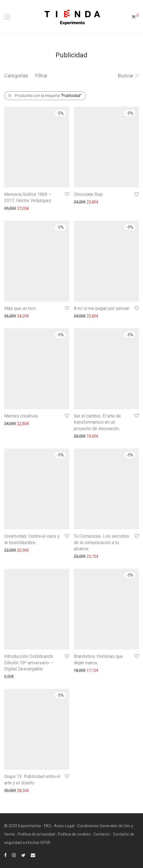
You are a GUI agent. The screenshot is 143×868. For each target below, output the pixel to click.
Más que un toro (20, 308)
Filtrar (41, 76)
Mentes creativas (21, 416)
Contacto (102, 834)
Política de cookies (74, 834)
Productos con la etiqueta (45, 96)
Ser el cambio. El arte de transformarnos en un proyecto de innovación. (97, 422)
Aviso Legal (64, 826)
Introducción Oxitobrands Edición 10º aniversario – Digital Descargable (29, 663)
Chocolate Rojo (88, 194)
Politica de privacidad (36, 834)
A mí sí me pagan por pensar (102, 308)
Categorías (16, 76)
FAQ (47, 826)
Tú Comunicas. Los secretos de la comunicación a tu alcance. (101, 542)
